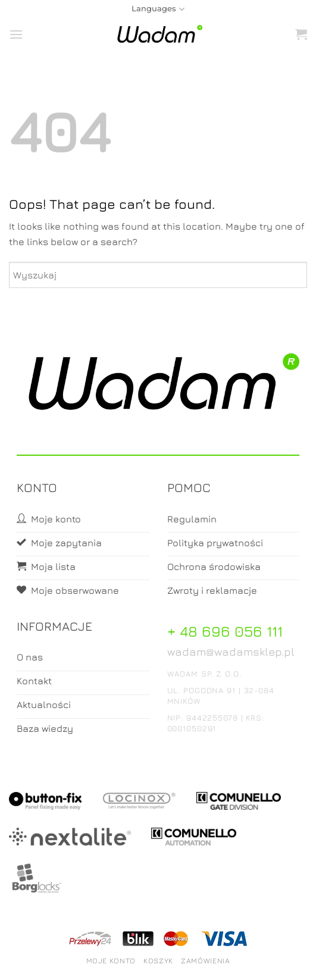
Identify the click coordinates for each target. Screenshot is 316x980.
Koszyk (158, 961)
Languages (158, 9)
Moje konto (111, 961)
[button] (16, 34)
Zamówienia (205, 961)
